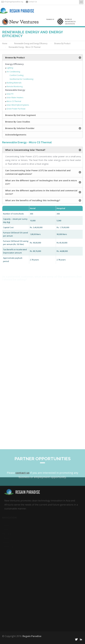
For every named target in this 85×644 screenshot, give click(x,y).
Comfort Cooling (16, 75)
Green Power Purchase (16, 109)
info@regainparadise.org (14, 2)
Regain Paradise (32, 636)
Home (5, 43)
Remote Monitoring (15, 86)
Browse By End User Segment (21, 115)
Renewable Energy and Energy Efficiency (31, 43)
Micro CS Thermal (14, 101)
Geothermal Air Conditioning (21, 79)
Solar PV (10, 94)
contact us (22, 485)
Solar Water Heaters (15, 98)
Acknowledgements (16, 135)
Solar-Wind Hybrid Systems (18, 105)
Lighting (10, 68)
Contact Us (33, 2)
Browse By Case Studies (18, 122)
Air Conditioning (13, 72)
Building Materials (14, 83)
